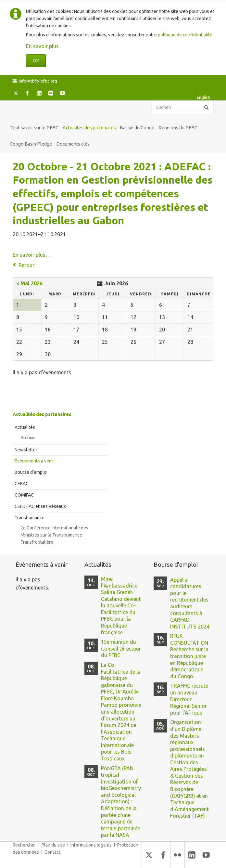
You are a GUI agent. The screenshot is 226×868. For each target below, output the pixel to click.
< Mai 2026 (29, 283)
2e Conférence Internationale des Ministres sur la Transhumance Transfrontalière (54, 535)
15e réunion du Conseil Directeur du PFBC (121, 648)
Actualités (25, 427)
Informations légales (91, 845)
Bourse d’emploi (31, 472)
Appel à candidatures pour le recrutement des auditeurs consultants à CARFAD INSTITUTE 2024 (190, 603)
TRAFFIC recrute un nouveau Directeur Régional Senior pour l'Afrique (189, 699)
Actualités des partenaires (42, 414)
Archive (28, 438)
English (203, 97)
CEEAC (22, 484)
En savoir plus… (32, 255)
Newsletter (26, 450)
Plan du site (53, 845)
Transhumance (30, 518)
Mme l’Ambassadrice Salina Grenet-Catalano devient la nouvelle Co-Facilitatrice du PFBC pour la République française (121, 606)
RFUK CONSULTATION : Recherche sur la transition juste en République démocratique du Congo (190, 656)
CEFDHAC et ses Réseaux (40, 506)
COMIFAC (24, 495)
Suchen (207, 108)
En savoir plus (42, 46)
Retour (26, 265)
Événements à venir (34, 461)
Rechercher (24, 845)
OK (36, 61)
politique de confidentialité (185, 35)
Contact (52, 852)
